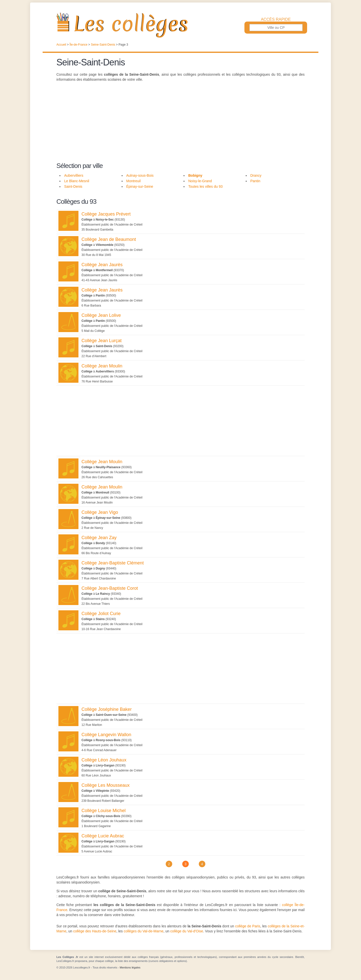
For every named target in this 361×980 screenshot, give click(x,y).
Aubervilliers (74, 175)
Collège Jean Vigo (100, 512)
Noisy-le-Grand (200, 181)
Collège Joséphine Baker (107, 709)
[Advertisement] (180, 125)
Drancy (256, 175)
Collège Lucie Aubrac (103, 836)
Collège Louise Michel (104, 811)
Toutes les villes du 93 (205, 186)
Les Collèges (180, 25)
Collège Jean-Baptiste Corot (110, 588)
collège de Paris (248, 926)
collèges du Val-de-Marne (144, 931)
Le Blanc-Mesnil (77, 181)
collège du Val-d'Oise (187, 931)
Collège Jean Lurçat (102, 341)
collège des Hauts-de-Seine (95, 931)
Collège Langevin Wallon (106, 735)
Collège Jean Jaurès (102, 265)
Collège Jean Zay (99, 538)
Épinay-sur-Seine (140, 186)
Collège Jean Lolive (101, 315)
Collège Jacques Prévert (106, 214)
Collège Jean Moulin (102, 366)
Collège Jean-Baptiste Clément (113, 563)
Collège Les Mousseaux (106, 785)
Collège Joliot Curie (101, 614)
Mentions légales (130, 967)
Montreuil (134, 181)
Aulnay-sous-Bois (140, 175)
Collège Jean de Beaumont (109, 239)
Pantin (255, 181)
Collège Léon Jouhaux (104, 760)
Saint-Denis (73, 186)
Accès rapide (276, 20)
